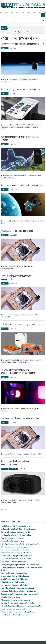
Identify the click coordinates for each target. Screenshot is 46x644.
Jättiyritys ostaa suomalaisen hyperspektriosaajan (22, 324)
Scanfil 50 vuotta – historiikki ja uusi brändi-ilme (15, 526)
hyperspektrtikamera (20, 176)
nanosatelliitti (33, 315)
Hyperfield (35, 221)
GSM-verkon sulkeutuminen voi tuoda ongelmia (15, 547)
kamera (31, 500)
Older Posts (5, 510)
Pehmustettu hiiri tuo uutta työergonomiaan (14, 582)
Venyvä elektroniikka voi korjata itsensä (12, 541)
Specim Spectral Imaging (9, 362)
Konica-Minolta (29, 360)
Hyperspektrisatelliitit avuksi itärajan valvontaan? (22, 44)
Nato (40, 176)
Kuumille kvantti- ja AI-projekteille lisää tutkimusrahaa (17, 556)
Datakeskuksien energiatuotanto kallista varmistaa (16, 600)
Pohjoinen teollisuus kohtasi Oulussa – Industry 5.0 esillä (18, 612)
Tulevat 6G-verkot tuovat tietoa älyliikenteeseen (15, 579)
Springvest (12, 178)
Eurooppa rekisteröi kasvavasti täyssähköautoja (15, 576)
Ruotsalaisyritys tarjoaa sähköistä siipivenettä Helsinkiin (17, 603)
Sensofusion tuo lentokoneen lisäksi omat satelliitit (16, 535)
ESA (24, 125)
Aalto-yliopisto (14, 409)
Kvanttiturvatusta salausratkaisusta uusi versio (15, 550)
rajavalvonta (5, 82)
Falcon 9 (31, 125)
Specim (38, 360)
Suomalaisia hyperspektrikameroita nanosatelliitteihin (16, 277)
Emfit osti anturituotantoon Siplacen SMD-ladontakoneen (18, 529)
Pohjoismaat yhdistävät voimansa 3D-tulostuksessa (16, 553)
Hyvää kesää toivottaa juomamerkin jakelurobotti (15, 532)
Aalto (12, 125)
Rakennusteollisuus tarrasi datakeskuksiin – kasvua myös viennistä (21, 606)
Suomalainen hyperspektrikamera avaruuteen (20, 89)
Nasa (3, 317)
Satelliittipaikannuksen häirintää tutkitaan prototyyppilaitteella (20, 544)
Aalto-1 (12, 454)
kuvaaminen (33, 79)
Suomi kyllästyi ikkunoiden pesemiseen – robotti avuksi (17, 588)
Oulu (37, 500)
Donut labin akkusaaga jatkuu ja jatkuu (12, 538)
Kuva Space (23, 79)
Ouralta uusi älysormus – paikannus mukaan (14, 573)
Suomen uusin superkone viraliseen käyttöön (14, 609)
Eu (11, 176)
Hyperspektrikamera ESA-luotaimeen (17, 231)
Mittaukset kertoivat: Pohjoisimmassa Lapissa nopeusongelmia (19, 594)
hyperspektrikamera (8, 127)
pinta (37, 409)
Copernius (13, 221)
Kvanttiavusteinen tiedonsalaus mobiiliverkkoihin (15, 585)
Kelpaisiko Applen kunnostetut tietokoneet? (14, 562)
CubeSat (18, 125)
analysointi (13, 500)
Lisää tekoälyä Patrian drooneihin (10, 597)
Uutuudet (14, 469)
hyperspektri (14, 79)
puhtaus (4, 411)
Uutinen (5, 48)
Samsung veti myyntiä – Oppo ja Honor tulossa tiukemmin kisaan (20, 565)
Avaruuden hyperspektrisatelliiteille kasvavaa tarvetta (20, 138)
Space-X (35, 127)
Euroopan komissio (24, 221)
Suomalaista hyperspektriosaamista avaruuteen (21, 185)
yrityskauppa (23, 362)
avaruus (12, 266)
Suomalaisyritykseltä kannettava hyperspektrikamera (15, 463)
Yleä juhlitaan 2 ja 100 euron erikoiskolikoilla (14, 615)
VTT (3, 129)
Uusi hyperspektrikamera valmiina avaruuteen (20, 418)
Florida (38, 125)
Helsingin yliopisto (27, 266)
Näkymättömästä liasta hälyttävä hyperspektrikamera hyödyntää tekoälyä (18, 371)
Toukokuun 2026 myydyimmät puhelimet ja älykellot (16, 559)
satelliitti (28, 127)
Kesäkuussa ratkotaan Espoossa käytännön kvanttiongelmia (18, 591)
